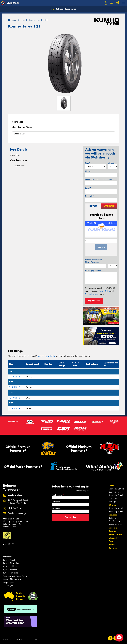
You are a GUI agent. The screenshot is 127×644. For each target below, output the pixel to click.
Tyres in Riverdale (10, 573)
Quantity (112, 163)
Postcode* (90, 196)
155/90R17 (15, 387)
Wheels (112, 505)
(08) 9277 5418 (16, 508)
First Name (56, 502)
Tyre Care (113, 498)
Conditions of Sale (33, 640)
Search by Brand (116, 495)
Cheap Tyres (8, 586)
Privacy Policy (104, 291)
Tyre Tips (112, 502)
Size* (88, 163)
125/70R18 (15, 398)
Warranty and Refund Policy (15, 576)
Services (113, 515)
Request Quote (94, 301)
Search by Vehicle (116, 489)
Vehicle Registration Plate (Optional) (93, 261)
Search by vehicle (46, 356)
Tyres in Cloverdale (11, 563)
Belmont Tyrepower (63, 9)
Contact (113, 531)
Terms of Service (92, 294)
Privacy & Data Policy (18, 640)
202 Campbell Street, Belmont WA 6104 (18, 502)
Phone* (99, 180)
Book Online (115, 534)
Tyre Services (114, 521)
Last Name (56, 508)
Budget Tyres (8, 582)
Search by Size (115, 492)
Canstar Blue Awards (12, 579)
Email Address (58, 495)
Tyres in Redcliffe (10, 570)
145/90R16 (15, 377)
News (112, 544)
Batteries (112, 518)
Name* (88, 171)
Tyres (111, 486)
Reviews (113, 548)
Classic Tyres (115, 538)
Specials (113, 528)
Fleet (111, 541)
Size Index (8, 557)
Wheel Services (115, 524)
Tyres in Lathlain (10, 566)
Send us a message (17, 513)
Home (12, 20)
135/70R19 (15, 408)
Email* (88, 188)
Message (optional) (93, 271)
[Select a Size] (63, 134)
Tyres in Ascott (9, 560)
